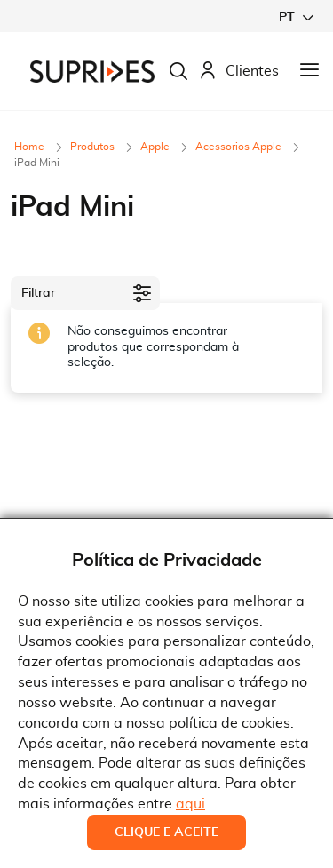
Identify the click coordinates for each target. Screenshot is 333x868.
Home (31, 147)
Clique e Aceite (166, 832)
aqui (190, 804)
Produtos (94, 147)
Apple (156, 147)
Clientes (239, 72)
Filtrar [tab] (38, 293)
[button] (296, 17)
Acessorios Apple (240, 147)
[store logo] (92, 72)
